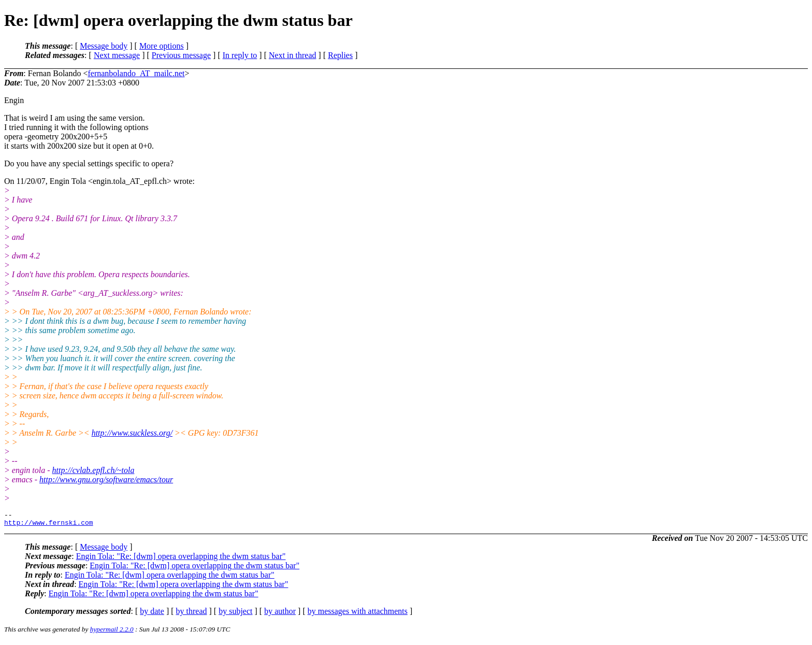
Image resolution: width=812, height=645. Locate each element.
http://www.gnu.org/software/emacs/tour (106, 479)
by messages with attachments (358, 614)
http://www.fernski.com (49, 525)
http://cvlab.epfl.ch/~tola (93, 470)
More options (162, 46)
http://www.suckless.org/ (132, 433)
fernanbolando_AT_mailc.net (136, 73)
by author (280, 614)
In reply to (240, 55)
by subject (235, 614)
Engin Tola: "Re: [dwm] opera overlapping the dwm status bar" (181, 559)
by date (152, 614)
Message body (104, 46)
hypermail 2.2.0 (112, 632)
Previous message (181, 55)
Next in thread (293, 55)
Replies (340, 55)
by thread (192, 614)
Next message (117, 55)
